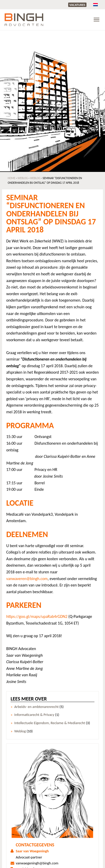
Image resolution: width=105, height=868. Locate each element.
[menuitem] (95, 5)
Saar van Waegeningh (32, 851)
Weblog (23, 178)
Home (11, 178)
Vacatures (77, 5)
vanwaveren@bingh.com (27, 579)
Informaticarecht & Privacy (34, 715)
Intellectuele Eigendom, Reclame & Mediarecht (50, 723)
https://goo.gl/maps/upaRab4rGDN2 (37, 616)
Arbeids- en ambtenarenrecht (37, 707)
